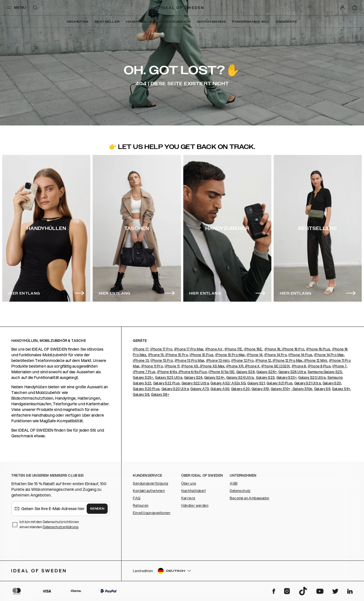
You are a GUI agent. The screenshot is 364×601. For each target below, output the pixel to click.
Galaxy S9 (322, 389)
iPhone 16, (273, 349)
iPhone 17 (141, 349)
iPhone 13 (141, 360)
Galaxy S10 (260, 389)
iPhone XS (190, 366)
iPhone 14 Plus (300, 355)
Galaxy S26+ (266, 372)
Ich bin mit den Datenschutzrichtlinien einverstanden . (49, 524)
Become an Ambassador (250, 498)
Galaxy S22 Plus (167, 383)
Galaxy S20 (332, 383)
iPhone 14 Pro (275, 355)
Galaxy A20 (240, 389)
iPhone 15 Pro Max (230, 355)
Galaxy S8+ (160, 394)
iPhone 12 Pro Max (287, 360)
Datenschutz (240, 491)
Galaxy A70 (200, 389)
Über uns (189, 483)
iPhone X (252, 366)
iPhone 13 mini (218, 360)
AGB (234, 483)
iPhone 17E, (234, 349)
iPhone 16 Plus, (319, 349)
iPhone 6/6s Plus (192, 372)
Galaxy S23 (265, 377)
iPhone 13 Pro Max (190, 360)
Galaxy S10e (302, 389)
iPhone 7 (339, 366)
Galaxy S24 (193, 377)
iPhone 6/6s (167, 372)
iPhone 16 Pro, (294, 349)
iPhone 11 (172, 366)
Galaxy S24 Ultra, (240, 377)
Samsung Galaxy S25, (325, 372)
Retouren (141, 505)
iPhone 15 (156, 355)
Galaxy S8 (141, 394)
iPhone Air (214, 349)
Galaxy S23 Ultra (312, 377)
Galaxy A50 (220, 389)
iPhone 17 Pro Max (189, 349)
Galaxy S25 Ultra (169, 377)
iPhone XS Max (212, 366)
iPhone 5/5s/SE (222, 372)
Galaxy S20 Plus (146, 389)
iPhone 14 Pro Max (329, 355)
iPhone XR (235, 366)
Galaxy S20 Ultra (175, 389)
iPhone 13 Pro (162, 360)
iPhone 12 (263, 360)
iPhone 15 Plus (202, 355)
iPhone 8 (299, 366)
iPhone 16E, (253, 349)
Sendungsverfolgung (150, 483)
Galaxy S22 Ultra (195, 383)
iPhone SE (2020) (276, 366)
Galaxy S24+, (215, 377)
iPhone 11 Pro (152, 366)
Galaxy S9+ (341, 389)
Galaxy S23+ (287, 377)
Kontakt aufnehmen (149, 491)
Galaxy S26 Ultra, (293, 372)
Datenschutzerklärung (60, 527)
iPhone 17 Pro (161, 349)
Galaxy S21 (256, 383)
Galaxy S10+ (280, 389)
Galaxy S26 (245, 372)
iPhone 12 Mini (315, 360)
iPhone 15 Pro (176, 355)
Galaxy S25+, (143, 377)
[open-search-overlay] (35, 8)
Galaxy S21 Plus (279, 383)
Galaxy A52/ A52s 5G (228, 383)
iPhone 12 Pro (242, 360)
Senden (97, 509)
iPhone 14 (255, 355)
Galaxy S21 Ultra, (308, 383)
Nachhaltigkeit (193, 491)
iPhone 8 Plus (319, 366)
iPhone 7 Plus (144, 372)
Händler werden (195, 505)
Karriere (188, 498)
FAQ (137, 498)
